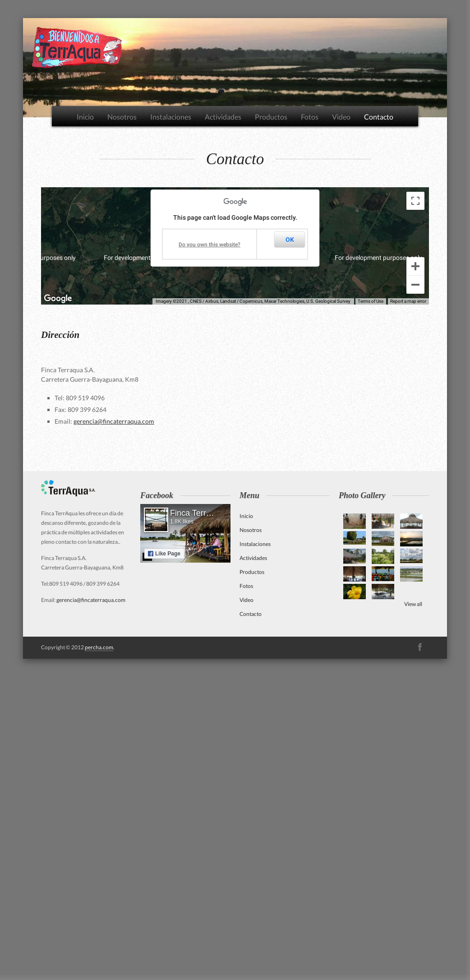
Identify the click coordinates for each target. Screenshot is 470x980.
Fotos (310, 117)
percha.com (99, 647)
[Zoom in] (415, 266)
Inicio (85, 117)
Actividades (223, 117)
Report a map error (408, 301)
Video (341, 117)
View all (413, 604)
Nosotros (122, 117)
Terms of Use (371, 301)
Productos (271, 117)
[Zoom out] (415, 285)
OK (290, 240)
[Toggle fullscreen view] (415, 201)
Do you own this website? (210, 245)
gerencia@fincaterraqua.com (114, 421)
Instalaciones (171, 117)
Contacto (379, 117)
